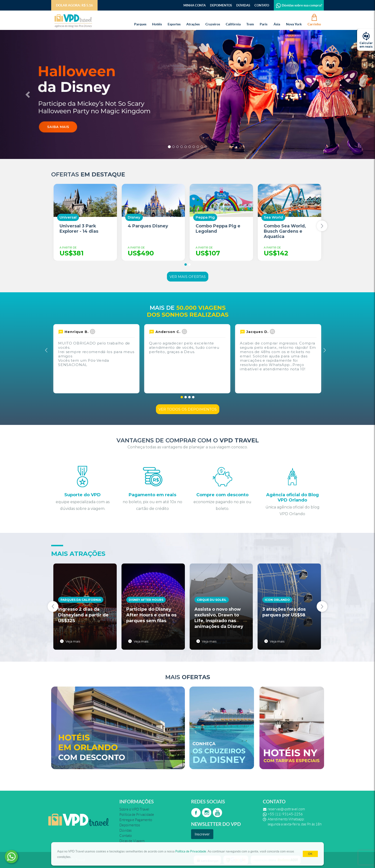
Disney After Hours (146, 600)
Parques (140, 20)
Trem (250, 20)
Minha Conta (195, 5)
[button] (28, 94)
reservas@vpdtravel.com (286, 809)
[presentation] (322, 226)
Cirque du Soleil (212, 600)
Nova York (294, 20)
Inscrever (202, 834)
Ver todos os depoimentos (188, 409)
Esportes (174, 20)
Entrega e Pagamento (136, 820)
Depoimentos (221, 5)
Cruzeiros (213, 20)
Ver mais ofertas (188, 277)
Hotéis (157, 20)
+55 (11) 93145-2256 (285, 814)
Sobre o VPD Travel (134, 809)
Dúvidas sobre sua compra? (299, 5)
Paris (264, 20)
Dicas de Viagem (132, 841)
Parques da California (81, 600)
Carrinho (314, 20)
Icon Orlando (277, 600)
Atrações (193, 20)
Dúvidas (243, 5)
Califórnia (233, 20)
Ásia (277, 20)
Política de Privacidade (191, 851)
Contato (262, 5)
